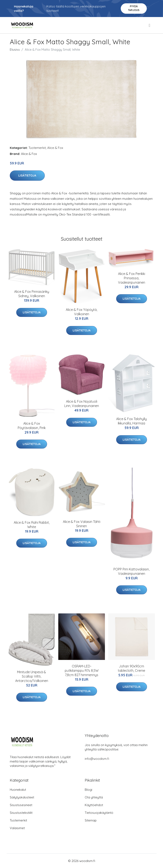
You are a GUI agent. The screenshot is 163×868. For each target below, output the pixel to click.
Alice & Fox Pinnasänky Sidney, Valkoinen (32, 294)
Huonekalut (18, 790)
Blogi (88, 790)
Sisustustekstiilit (21, 813)
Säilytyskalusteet (22, 797)
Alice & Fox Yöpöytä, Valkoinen (81, 312)
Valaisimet (17, 828)
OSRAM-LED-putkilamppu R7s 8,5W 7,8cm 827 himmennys (82, 671)
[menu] (150, 25)
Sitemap (91, 820)
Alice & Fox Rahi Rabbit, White (32, 525)
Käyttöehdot (94, 805)
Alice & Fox (55, 148)
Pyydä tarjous (134, 8)
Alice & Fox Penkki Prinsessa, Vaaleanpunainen (132, 278)
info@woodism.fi (97, 759)
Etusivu (15, 50)
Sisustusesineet (21, 805)
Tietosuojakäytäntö (99, 813)
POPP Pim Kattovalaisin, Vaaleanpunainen (131, 571)
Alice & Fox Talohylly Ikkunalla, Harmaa (131, 421)
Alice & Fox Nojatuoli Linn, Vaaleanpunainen (82, 404)
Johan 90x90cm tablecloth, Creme (131, 668)
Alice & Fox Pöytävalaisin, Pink (32, 426)
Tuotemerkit (37, 148)
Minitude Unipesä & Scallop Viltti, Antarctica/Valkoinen (32, 676)
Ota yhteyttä (94, 797)
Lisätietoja (27, 175)
